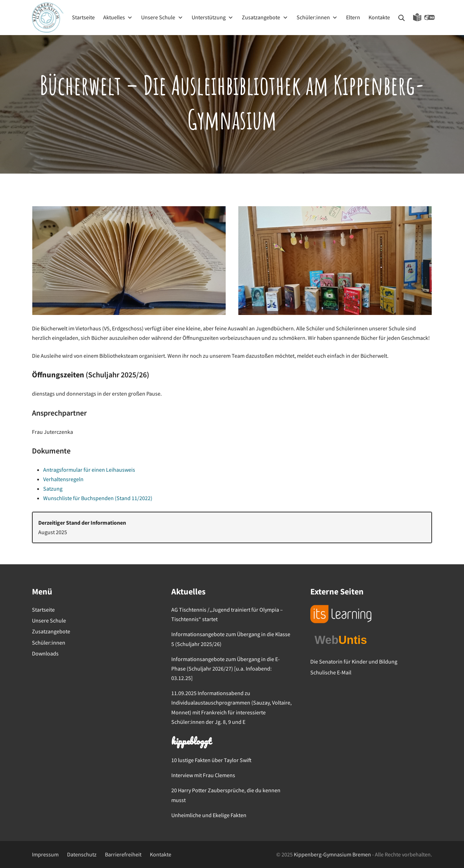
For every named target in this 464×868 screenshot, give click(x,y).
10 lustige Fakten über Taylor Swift (211, 760)
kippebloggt (191, 742)
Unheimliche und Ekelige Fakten (209, 815)
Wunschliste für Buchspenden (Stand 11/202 (95, 498)
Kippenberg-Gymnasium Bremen (332, 854)
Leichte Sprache (417, 18)
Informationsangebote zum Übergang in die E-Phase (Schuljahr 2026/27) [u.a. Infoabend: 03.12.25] (226, 668)
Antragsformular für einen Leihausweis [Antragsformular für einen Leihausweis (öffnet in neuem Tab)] (89, 470)
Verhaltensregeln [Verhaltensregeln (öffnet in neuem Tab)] (63, 479)
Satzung (53, 489)
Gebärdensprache (430, 18)
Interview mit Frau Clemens (203, 775)
